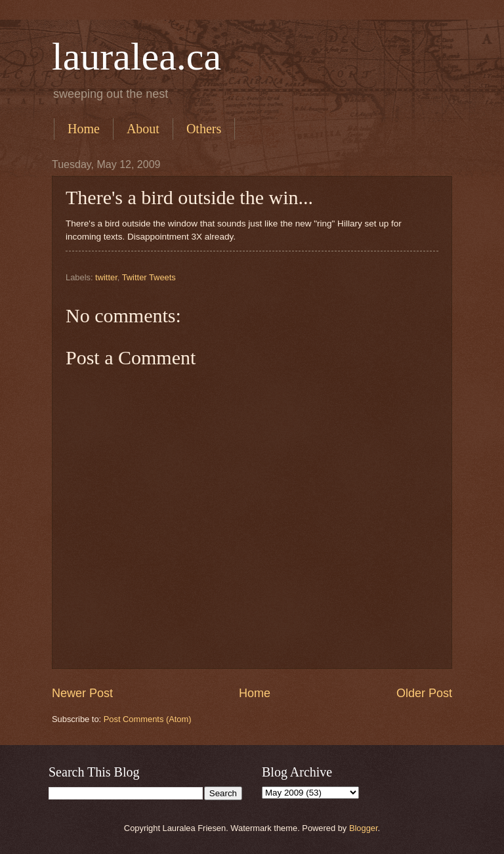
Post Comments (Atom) (148, 719)
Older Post (424, 693)
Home (84, 129)
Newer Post (82, 693)
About (143, 129)
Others (204, 129)
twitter (106, 277)
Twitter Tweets (149, 277)
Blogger (364, 828)
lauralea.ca (136, 56)
